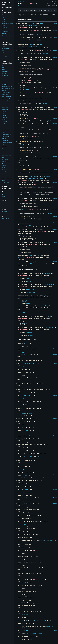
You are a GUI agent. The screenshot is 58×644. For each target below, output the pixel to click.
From (25, 419)
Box (34, 574)
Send (47, 295)
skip (21, 92)
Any (25, 343)
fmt (21, 51)
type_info (23, 216)
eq (21, 183)
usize (44, 101)
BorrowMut (27, 355)
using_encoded (25, 142)
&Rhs (34, 190)
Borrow (26, 349)
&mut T (35, 562)
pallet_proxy (21, 2)
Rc (33, 585)
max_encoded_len (25, 169)
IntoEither (28, 436)
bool (36, 184)
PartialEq (34, 176)
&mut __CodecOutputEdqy (42, 129)
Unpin (47, 317)
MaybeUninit (32, 80)
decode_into (24, 77)
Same (25, 475)
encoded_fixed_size (26, 101)
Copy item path (37, 4)
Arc (34, 568)
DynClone (27, 395)
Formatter (37, 51)
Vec (33, 136)
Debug (32, 44)
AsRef (25, 456)
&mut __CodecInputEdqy (43, 70)
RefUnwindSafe (50, 284)
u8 (36, 136)
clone (22, 30)
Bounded (24, 524)
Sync (47, 306)
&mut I (28, 79)
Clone (32, 24)
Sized (50, 124)
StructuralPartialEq (25, 264)
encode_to (23, 124)
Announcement (22, 27)
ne (21, 190)
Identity (24, 209)
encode (22, 136)
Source (19, 6)
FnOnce (24, 145)
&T (34, 550)
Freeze (47, 273)
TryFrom (29, 498)
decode (22, 68)
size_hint (23, 118)
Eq (31, 255)
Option (39, 101)
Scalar (26, 630)
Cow (34, 579)
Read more (39, 34)
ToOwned (27, 489)
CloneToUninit (29, 363)
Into (28, 430)
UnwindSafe (49, 327)
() (44, 92)
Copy (32, 223)
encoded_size (24, 150)
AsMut (32, 456)
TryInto (29, 504)
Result (49, 51)
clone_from (24, 37)
